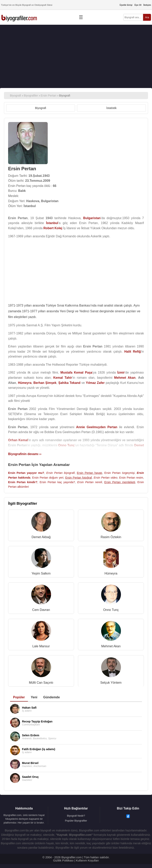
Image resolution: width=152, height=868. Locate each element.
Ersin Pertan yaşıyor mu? (26, 473)
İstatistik (111, 108)
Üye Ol (138, 5)
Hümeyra (111, 573)
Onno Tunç (111, 610)
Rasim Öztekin (111, 537)
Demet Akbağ (41, 537)
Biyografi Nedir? (76, 816)
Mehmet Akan (111, 646)
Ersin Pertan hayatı (89, 473)
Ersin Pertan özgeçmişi (119, 473)
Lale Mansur (41, 646)
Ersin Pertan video (105, 478)
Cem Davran (41, 610)
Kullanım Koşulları (87, 860)
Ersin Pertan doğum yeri (48, 478)
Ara (147, 17)
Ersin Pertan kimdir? (23, 482)
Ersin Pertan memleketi (120, 482)
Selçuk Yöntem (111, 683)
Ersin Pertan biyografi (60, 473)
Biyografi (41, 108)
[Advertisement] (76, 56)
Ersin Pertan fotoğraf (79, 478)
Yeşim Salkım (41, 573)
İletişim (147, 5)
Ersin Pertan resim (131, 478)
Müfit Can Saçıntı (41, 683)
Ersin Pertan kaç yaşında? (57, 482)
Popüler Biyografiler (76, 821)
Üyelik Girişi (126, 5)
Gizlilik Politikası (63, 860)
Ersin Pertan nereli (90, 482)
